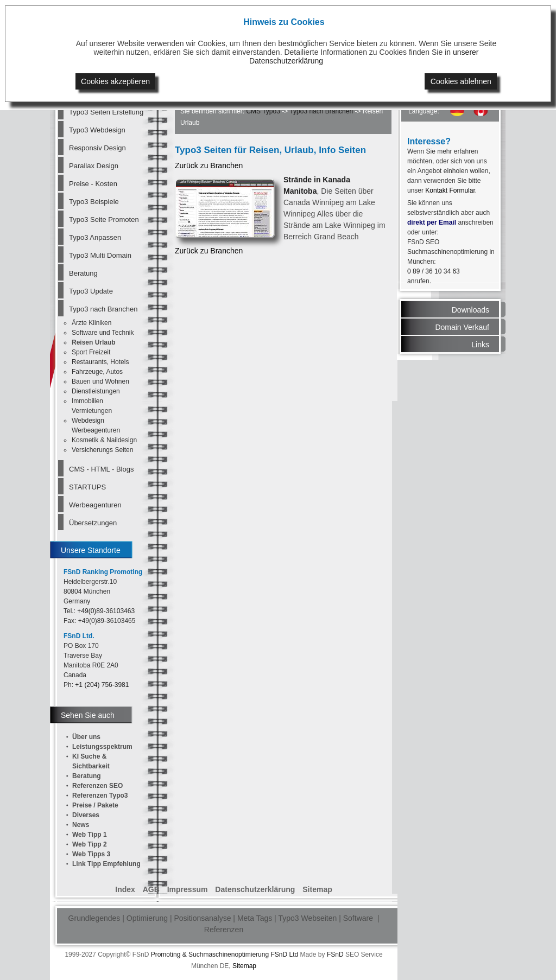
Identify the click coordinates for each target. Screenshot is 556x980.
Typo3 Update (91, 291)
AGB (151, 889)
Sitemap (317, 889)
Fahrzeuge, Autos (97, 372)
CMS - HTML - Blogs (101, 469)
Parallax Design (94, 166)
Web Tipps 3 (91, 854)
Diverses (86, 815)
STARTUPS (87, 487)
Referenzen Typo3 (100, 796)
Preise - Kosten (93, 184)
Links (480, 345)
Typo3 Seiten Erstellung (106, 112)
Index (125, 889)
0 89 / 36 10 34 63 (434, 271)
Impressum (188, 889)
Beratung (83, 273)
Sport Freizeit (91, 352)
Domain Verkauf (462, 327)
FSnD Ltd (284, 954)
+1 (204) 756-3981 (102, 685)
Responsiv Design (97, 148)
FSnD (335, 954)
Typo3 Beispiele (94, 202)
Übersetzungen (93, 523)
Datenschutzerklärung (255, 889)
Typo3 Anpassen (95, 237)
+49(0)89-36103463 (106, 611)
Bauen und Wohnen (100, 381)
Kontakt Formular (450, 190)
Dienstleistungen (96, 391)
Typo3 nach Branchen (103, 309)
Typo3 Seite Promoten (104, 219)
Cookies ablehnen (461, 81)
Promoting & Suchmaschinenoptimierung (210, 954)
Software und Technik (103, 333)
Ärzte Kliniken (91, 323)
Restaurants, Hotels (100, 362)
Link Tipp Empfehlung (106, 864)
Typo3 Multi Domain (100, 255)
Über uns (86, 737)
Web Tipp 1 (90, 835)
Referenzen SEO (97, 786)
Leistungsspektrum (102, 747)
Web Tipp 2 (90, 844)
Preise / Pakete (95, 805)
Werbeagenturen (95, 505)
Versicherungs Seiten (102, 450)
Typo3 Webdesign (97, 130)
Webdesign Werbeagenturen (96, 425)
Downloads (470, 310)
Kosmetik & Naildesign (104, 440)
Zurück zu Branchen (209, 166)
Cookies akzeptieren (115, 81)
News (81, 825)
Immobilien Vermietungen (92, 406)
